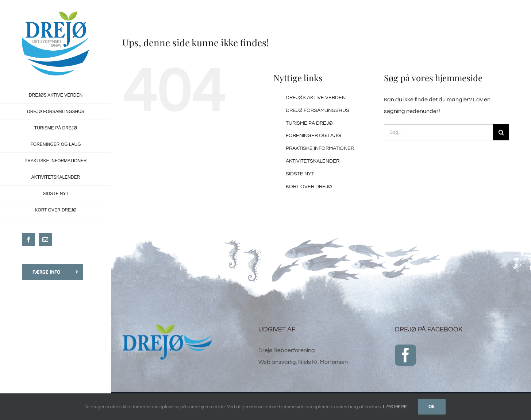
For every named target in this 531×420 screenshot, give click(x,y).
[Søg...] (438, 132)
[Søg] (501, 132)
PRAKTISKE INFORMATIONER (320, 148)
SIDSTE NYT (300, 174)
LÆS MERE (395, 407)
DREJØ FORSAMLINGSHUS (318, 110)
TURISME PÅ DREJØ (309, 123)
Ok (432, 407)
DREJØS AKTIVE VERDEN (316, 98)
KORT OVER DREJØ (309, 187)
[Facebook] (405, 355)
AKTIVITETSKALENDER (313, 161)
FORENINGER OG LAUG (313, 136)
